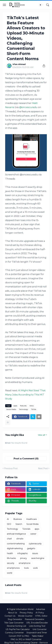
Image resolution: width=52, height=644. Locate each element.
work (35, 568)
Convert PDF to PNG (19, 636)
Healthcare (31, 519)
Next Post (43, 468)
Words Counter (25, 616)
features (23, 406)
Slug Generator (15, 619)
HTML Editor (41, 616)
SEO (9, 524)
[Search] (48, 5)
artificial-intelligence (16, 534)
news (32, 406)
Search (19, 524)
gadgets (31, 548)
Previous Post (11, 468)
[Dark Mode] (41, 5)
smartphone (25, 563)
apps (15, 406)
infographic (23, 553)
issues (35, 553)
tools (26, 568)
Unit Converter (40, 629)
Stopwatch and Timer (37, 633)
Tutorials (26, 529)
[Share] (43, 66)
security (11, 563)
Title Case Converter (14, 623)
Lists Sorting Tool (37, 626)
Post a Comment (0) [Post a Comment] (26, 459)
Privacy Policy (26, 613)
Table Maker (38, 636)
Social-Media (11, 409)
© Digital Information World (20, 609)
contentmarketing (16, 544)
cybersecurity (35, 544)
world (10, 573)
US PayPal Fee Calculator (18, 629)
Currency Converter (14, 633)
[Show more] (8, 422)
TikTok (34, 409)
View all (41, 435)
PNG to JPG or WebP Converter (26, 639)
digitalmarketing (15, 548)
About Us (12, 613)
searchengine (38, 558)
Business (18, 519)
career (33, 534)
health (10, 553)
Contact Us (10, 616)
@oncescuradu (28, 107)
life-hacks (11, 558)
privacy (24, 558)
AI (8, 519)
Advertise (41, 609)
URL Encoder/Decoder (37, 623)
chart (9, 539)
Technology (24, 409)
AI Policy (40, 613)
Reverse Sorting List (17, 626)
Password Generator (35, 619)
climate (20, 539)
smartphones (13, 568)
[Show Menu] (5, 5)
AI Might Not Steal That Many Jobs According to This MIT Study (25, 395)
